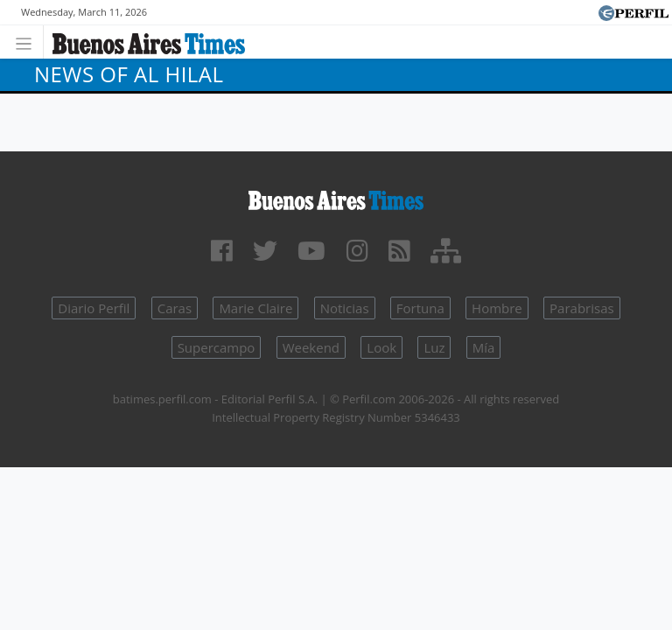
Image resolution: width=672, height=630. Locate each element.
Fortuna (420, 308)
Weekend (311, 347)
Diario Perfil (94, 308)
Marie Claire (255, 308)
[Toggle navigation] (28, 42)
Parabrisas (582, 308)
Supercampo (217, 347)
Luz (434, 347)
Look (381, 347)
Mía (484, 347)
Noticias (345, 308)
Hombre (497, 308)
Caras (175, 308)
